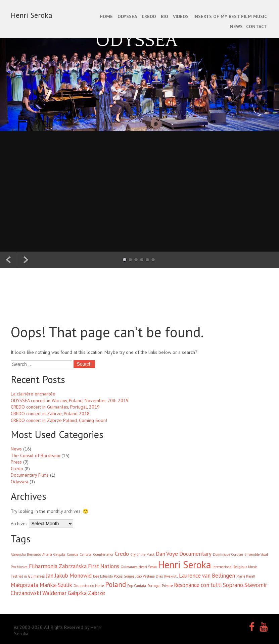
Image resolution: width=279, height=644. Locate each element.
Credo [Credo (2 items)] (122, 554)
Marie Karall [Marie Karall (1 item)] (246, 576)
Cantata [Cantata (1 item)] (86, 554)
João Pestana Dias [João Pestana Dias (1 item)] (149, 576)
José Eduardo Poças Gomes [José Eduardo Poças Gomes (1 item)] (114, 576)
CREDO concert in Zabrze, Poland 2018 (50, 414)
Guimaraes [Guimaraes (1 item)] (129, 567)
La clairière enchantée (33, 394)
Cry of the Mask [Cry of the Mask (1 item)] (142, 554)
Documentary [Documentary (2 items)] (195, 554)
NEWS (236, 26)
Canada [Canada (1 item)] (73, 554)
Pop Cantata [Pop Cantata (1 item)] (137, 586)
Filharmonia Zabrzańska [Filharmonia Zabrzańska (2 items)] (58, 566)
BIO (165, 16)
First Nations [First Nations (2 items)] (104, 566)
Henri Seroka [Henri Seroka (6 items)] (185, 565)
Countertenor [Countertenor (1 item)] (103, 554)
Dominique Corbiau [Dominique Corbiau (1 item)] (228, 554)
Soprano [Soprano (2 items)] (233, 585)
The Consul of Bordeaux (35, 455)
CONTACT (257, 26)
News (16, 449)
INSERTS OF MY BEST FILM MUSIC (230, 16)
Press (16, 462)
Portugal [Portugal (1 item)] (154, 586)
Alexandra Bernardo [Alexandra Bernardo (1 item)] (26, 554)
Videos (181, 16)
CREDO (149, 16)
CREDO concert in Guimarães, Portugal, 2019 (55, 407)
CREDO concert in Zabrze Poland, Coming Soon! (59, 420)
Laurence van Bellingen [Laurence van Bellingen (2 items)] (207, 576)
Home (106, 16)
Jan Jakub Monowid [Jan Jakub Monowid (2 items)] (69, 576)
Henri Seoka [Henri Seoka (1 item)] (148, 567)
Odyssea (19, 482)
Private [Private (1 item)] (167, 586)
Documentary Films (30, 475)
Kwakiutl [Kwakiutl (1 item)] (171, 576)
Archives (19, 524)
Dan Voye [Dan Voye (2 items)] (167, 554)
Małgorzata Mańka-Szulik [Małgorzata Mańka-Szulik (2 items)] (41, 585)
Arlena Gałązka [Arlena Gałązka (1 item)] (54, 554)
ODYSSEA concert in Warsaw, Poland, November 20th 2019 (70, 400)
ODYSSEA (127, 16)
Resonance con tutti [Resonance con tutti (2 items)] (198, 585)
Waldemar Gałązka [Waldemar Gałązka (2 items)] (64, 593)
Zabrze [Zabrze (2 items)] (97, 593)
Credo (17, 469)
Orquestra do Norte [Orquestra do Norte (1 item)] (89, 586)
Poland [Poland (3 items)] (115, 584)
